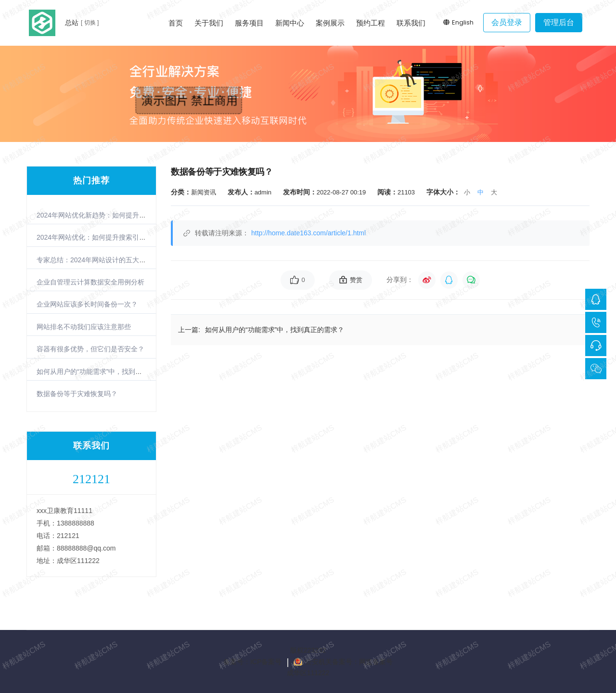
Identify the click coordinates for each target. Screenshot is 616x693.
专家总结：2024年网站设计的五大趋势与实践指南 (111, 260)
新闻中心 (290, 23)
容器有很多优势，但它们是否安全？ (90, 349)
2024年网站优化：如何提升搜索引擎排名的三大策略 (115, 237)
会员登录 (507, 22)
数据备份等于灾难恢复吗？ (77, 394)
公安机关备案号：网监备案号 (349, 662)
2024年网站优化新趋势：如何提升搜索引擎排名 (108, 215)
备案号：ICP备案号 (252, 662)
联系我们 (411, 23)
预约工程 (371, 23)
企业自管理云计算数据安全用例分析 (90, 282)
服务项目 (249, 23)
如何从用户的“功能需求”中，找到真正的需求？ (106, 372)
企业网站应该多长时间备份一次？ (87, 304)
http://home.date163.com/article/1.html (308, 233)
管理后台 (559, 22)
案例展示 (330, 23)
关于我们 (209, 23)
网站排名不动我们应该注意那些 (84, 327)
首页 (176, 23)
